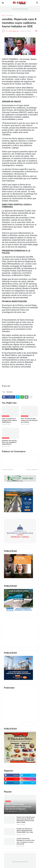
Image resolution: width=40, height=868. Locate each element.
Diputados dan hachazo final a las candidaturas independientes (9, 442)
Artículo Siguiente (32, 470)
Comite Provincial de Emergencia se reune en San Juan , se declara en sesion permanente (26, 841)
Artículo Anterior (8, 470)
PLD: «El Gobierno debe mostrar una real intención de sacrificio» (29, 420)
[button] (3, 3)
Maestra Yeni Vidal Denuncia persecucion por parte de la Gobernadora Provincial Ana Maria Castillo (26, 820)
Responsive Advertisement (20, 9)
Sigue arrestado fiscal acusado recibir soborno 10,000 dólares (9, 420)
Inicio (3, 16)
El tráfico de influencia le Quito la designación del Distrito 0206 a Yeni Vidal (25, 831)
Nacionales (10, 16)
